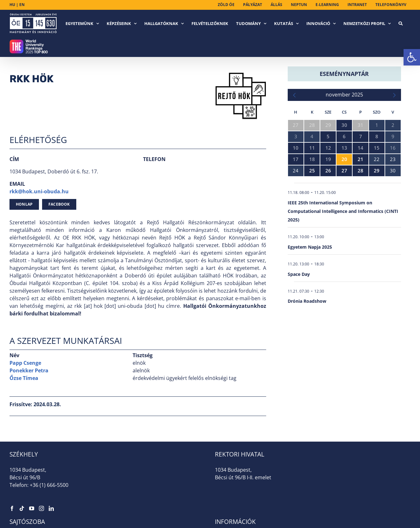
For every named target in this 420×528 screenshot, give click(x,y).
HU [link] (12, 5)
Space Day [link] (299, 274)
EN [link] (22, 5)
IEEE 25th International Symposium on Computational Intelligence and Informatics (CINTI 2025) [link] (343, 211)
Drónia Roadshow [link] (307, 301)
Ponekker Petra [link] (29, 370)
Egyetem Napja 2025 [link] (310, 247)
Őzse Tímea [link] (24, 378)
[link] (412, 57)
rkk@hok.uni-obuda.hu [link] (39, 191)
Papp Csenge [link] (25, 363)
